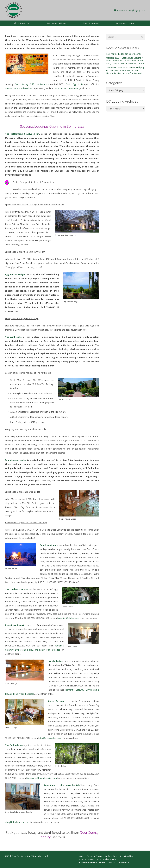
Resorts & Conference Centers (92, 862)
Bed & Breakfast (127, 856)
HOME (81, 856)
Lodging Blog (111, 856)
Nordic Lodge (56, 661)
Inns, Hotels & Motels (107, 859)
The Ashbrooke (13, 337)
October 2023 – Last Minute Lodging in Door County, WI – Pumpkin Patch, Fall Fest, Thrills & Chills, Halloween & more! (125, 61)
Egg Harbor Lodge (15, 274)
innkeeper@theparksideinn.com (42, 778)
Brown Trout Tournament (66, 88)
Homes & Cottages (86, 859)
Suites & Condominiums (119, 862)
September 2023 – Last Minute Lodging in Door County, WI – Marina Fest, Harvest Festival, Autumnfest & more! (125, 70)
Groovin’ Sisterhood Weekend (19, 88)
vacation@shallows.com (70, 618)
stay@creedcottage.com (51, 738)
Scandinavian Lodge (16, 460)
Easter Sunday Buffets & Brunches (32, 84)
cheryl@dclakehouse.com (17, 822)
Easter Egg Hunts (74, 84)
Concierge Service (94, 856)
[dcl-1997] (14, 10)
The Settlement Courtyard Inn (22, 134)
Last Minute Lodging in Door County (124, 54)
